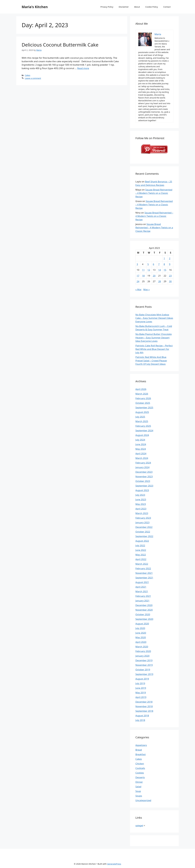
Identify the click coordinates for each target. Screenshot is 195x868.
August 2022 (142, 541)
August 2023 (142, 490)
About (137, 7)
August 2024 (142, 435)
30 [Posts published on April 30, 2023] (170, 281)
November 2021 (144, 573)
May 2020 (141, 637)
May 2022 (141, 555)
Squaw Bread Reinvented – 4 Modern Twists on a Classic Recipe (154, 193)
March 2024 (142, 458)
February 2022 (143, 568)
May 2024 (141, 449)
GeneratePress (114, 864)
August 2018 (142, 716)
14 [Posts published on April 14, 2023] (159, 270)
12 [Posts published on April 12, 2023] (149, 270)
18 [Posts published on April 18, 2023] (143, 276)
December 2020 (144, 605)
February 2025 (143, 426)
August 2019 (142, 679)
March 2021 (142, 591)
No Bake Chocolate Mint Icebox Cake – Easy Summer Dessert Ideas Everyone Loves (154, 318)
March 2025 (142, 421)
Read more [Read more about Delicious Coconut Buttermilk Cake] (83, 68)
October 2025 (143, 403)
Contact (167, 7)
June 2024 (141, 444)
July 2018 (140, 720)
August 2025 (142, 412)
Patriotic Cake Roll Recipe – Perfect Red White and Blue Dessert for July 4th (154, 349)
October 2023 (143, 481)
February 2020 (143, 651)
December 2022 (144, 527)
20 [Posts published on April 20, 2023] (154, 276)
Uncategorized (143, 800)
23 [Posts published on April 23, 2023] (170, 276)
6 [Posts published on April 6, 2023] (154, 264)
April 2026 (141, 389)
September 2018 (144, 711)
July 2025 (140, 417)
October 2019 (143, 670)
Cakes (27, 75)
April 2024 (141, 453)
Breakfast (141, 754)
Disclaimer (124, 7)
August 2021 (142, 582)
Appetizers (141, 745)
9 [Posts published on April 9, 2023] (170, 264)
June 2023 (141, 499)
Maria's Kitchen (35, 7)
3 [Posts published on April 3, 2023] (137, 264)
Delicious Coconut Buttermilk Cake (60, 45)
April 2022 (141, 559)
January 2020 (142, 656)
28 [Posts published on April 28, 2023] (159, 281)
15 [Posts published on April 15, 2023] (165, 270)
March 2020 (142, 647)
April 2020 (141, 642)
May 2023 (141, 504)
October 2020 (143, 614)
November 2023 (144, 476)
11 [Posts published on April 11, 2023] (143, 270)
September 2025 (144, 407)
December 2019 (144, 660)
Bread (139, 750)
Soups (139, 796)
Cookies (140, 773)
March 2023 (142, 513)
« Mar (138, 289)
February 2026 (143, 398)
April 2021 (141, 587)
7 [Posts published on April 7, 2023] (159, 264)
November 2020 (144, 610)
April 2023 (141, 509)
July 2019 (140, 683)
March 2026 (142, 394)
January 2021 (142, 601)
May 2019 (141, 693)
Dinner (139, 782)
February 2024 (143, 463)
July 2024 (140, 440)
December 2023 (144, 472)
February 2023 (143, 518)
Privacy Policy (107, 7)
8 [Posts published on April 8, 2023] (164, 264)
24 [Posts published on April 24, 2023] (138, 281)
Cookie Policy (152, 7)
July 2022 (140, 545)
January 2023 (142, 522)
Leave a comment (33, 78)
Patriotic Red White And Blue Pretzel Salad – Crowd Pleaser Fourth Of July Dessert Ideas (151, 361)
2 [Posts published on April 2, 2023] (170, 258)
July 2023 (140, 495)
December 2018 (144, 702)
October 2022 (143, 532)
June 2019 (141, 688)
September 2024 (144, 430)
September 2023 (144, 486)
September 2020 (144, 619)
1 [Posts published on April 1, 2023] (164, 258)
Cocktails (140, 768)
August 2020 (142, 624)
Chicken (140, 764)
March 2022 (142, 564)
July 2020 (140, 628)
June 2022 (141, 550)
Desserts (140, 777)
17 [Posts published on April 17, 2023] (138, 276)
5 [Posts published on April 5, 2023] (148, 264)
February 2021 (143, 596)
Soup (138, 791)
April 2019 (141, 697)
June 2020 (141, 633)
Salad (138, 787)
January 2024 (142, 467)
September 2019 (144, 674)
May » (146, 289)
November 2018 (144, 706)
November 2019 (144, 665)
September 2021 (144, 578)
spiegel (139, 825)
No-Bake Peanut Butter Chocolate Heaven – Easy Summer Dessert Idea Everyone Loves (154, 338)
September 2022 (144, 536)
